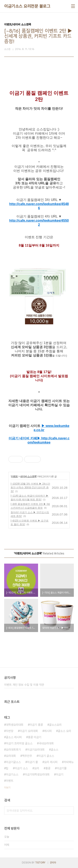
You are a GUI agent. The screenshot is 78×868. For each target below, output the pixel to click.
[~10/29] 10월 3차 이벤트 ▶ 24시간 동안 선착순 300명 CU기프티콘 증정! (30, 487)
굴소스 (54, 750)
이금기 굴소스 (46, 756)
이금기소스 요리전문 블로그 (27, 6)
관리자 (53, 863)
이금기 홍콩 (36, 725)
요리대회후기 (13, 750)
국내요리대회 (46, 743)
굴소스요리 (55, 725)
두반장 (10, 731)
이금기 (59, 774)
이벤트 (14, 477)
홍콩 (48, 768)
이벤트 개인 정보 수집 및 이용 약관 (24, 685)
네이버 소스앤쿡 (28, 477)
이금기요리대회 (36, 750)
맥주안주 (27, 756)
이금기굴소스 (13, 762)
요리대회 (11, 756)
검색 (70, 811)
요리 (37, 768)
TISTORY (40, 863)
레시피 (48, 731)
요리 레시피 (51, 762)
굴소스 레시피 (14, 737)
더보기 (7, 788)
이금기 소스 (21, 768)
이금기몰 (62, 768)
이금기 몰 (32, 762)
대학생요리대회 (15, 725)
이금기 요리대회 (29, 731)
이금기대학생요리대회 (37, 774)
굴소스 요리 (64, 731)
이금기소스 (12, 774)
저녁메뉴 (69, 762)
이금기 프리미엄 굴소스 (19, 743)
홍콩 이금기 (35, 737)
